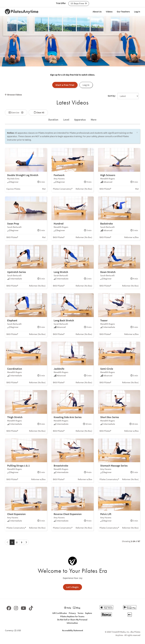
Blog (77, 608)
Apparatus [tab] (80, 120)
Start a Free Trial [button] (65, 85)
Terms (80, 613)
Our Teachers (123, 12)
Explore (89, 613)
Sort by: (112, 96)
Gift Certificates (60, 613)
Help (68, 608)
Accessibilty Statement (73, 630)
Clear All (38, 112)
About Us (97, 12)
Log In (137, 12)
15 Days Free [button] (79, 3)
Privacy (72, 613)
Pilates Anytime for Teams (72, 616)
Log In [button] (86, 85)
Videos (109, 12)
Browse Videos (13, 95)
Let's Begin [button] (72, 587)
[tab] (53, 120)
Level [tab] (66, 120)
